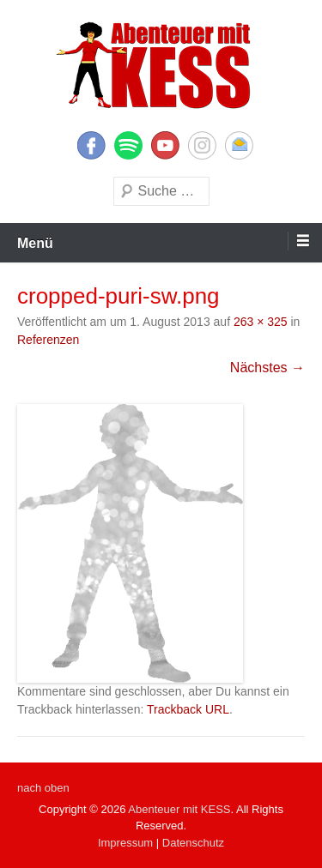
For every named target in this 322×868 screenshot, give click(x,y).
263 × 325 (261, 322)
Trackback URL (188, 709)
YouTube (165, 145)
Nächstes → (267, 368)
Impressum (125, 843)
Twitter (128, 145)
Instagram (202, 145)
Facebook (91, 145)
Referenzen (48, 340)
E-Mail (239, 145)
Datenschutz (193, 843)
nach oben (43, 788)
